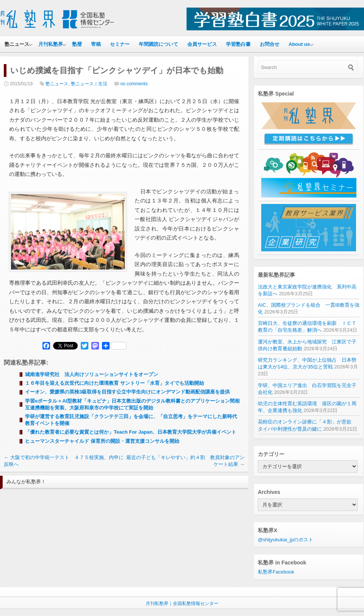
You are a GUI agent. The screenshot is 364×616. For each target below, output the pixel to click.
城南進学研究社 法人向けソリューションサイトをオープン (92, 374)
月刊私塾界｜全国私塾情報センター (182, 603)
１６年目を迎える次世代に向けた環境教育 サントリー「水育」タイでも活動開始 (115, 383)
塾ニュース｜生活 (89, 84)
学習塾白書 (238, 44)
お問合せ (270, 44)
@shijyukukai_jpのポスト (286, 540)
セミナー (120, 44)
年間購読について (158, 44)
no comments (134, 84)
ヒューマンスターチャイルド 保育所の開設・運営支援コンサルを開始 (102, 441)
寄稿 (96, 44)
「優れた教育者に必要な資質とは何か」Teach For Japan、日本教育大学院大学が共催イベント (131, 432)
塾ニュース (17, 44)
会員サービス (202, 44)
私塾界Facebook (276, 572)
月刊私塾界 (51, 44)
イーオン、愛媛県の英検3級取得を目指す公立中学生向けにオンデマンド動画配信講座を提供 (127, 392)
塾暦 (77, 44)
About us (299, 44)
